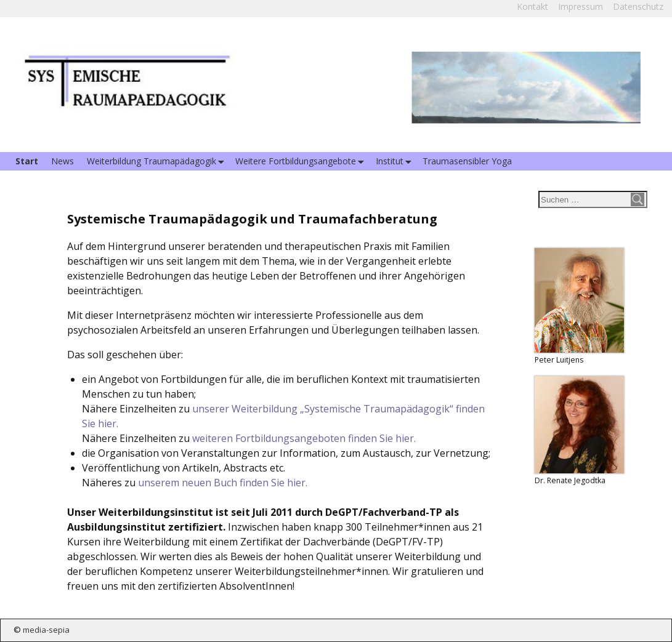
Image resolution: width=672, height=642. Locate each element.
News (63, 161)
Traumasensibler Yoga (467, 161)
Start (27, 161)
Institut (396, 162)
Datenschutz (638, 6)
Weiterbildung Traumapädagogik (158, 162)
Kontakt (532, 6)
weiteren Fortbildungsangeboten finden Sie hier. (304, 438)
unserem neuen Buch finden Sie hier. (223, 483)
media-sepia (46, 630)
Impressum (581, 6)
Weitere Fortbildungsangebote (302, 162)
